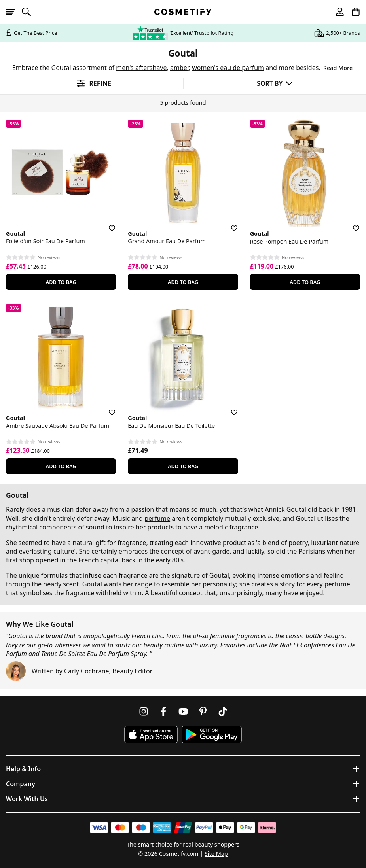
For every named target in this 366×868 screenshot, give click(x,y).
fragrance (244, 527)
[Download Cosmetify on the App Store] (151, 735)
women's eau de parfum (228, 68)
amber (179, 68)
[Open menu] (14, 12)
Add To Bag (61, 282)
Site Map (216, 854)
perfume (157, 518)
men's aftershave (141, 68)
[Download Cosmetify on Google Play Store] (212, 735)
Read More (338, 68)
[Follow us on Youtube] (183, 711)
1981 (349, 509)
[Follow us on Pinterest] (203, 711)
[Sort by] (275, 83)
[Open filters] (91, 84)
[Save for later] (106, 223)
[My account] (336, 12)
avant (202, 551)
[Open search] (30, 12)
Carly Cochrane (87, 671)
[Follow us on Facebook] (163, 711)
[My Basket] (352, 12)
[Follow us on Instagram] (144, 711)
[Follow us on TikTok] (223, 711)
